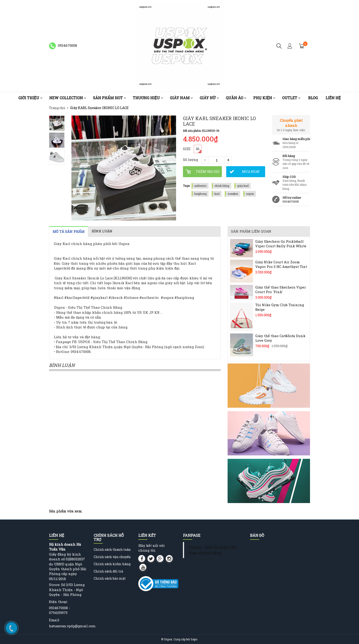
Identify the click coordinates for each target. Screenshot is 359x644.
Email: (54, 620)
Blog (313, 98)
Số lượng (190, 160)
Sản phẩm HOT (109, 98)
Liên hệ (333, 98)
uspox (250, 194)
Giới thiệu (30, 98)
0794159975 (58, 613)
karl (217, 194)
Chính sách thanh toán (112, 549)
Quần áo (236, 98)
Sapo (194, 639)
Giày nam (181, 98)
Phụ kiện (264, 98)
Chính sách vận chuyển (112, 557)
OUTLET (291, 98)
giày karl (243, 186)
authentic (200, 186)
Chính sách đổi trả (108, 571)
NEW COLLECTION (68, 98)
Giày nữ (209, 98)
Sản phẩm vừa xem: (66, 511)
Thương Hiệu (148, 98)
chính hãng (222, 186)
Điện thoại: (58, 602)
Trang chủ (57, 108)
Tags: (187, 186)
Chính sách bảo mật (110, 578)
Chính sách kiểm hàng (112, 564)
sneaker (233, 194)
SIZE (187, 149)
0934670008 (291, 201)
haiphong (200, 194)
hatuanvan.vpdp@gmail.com (72, 626)
